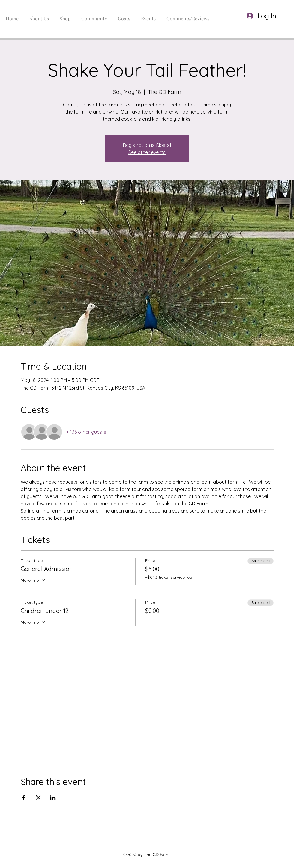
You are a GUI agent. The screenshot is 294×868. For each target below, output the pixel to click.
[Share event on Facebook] (24, 798)
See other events (147, 152)
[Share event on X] (38, 798)
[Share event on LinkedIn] (53, 798)
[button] (282, 16)
